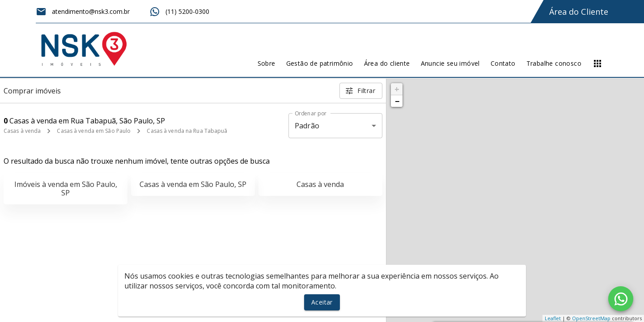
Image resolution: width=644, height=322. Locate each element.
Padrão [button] (307, 126)
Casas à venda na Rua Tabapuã (187, 131)
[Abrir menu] (597, 64)
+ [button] (397, 89)
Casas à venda (22, 131)
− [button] (397, 101)
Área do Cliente (579, 12)
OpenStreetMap (591, 318)
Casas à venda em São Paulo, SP (193, 184)
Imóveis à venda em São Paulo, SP (66, 189)
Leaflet (553, 318)
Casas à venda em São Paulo (94, 131)
